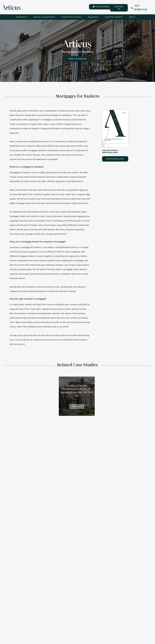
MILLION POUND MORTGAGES (58, 583)
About (132, 17)
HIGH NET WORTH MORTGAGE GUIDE (110, 151)
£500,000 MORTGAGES (97, 584)
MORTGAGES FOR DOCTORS (136, 540)
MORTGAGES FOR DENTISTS (97, 540)
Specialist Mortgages (44, 17)
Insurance (93, 17)
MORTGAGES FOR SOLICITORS (19, 540)
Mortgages (22, 17)
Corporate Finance (71, 17)
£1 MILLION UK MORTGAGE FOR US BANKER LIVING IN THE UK (77, 391)
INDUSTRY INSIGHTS (114, 17)
